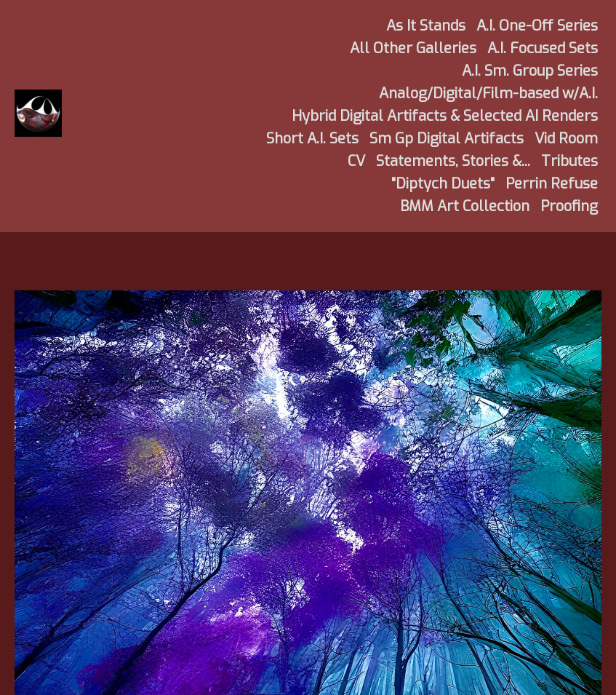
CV (356, 161)
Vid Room (566, 139)
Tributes (569, 161)
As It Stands (426, 26)
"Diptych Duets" (443, 184)
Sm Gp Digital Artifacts (447, 139)
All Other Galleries (413, 48)
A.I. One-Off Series (537, 26)
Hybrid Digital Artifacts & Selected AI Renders (445, 116)
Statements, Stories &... (453, 161)
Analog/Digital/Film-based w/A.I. (488, 94)
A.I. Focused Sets (543, 48)
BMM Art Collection (465, 206)
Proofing (569, 206)
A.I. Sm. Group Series (530, 71)
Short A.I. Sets (312, 139)
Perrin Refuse (552, 184)
